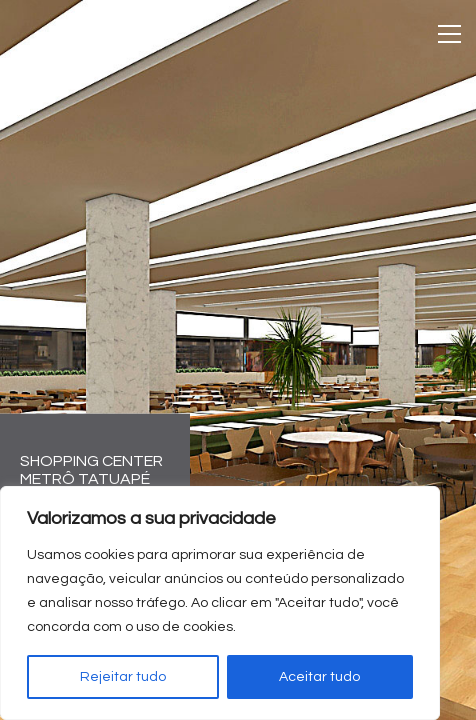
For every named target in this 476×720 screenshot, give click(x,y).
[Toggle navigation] (449, 34)
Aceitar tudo (319, 677)
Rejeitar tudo (123, 677)
